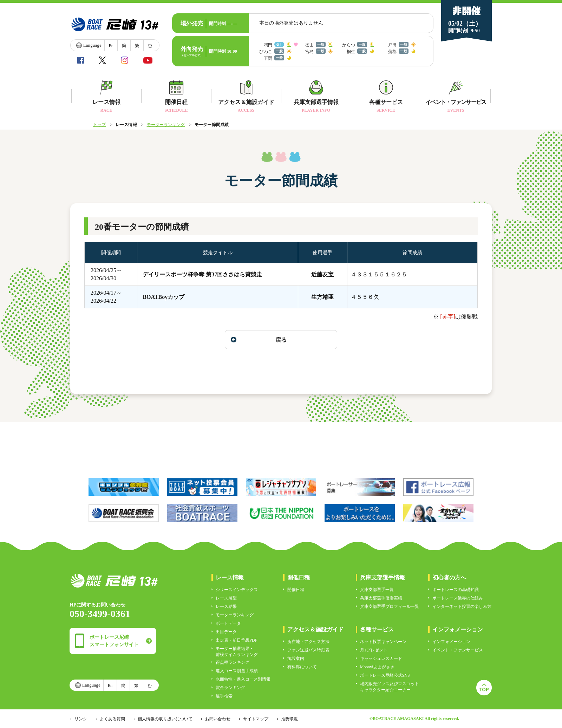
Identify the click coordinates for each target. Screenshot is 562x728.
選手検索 (224, 696)
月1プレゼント (374, 650)
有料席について (302, 667)
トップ (99, 125)
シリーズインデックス (237, 590)
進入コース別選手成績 (237, 671)
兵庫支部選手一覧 (377, 590)
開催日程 (296, 590)
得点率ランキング (233, 662)
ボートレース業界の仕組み (458, 598)
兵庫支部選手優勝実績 (381, 598)
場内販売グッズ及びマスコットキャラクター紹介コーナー (390, 687)
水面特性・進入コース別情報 (243, 679)
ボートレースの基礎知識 (456, 590)
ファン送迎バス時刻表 (308, 650)
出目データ (226, 632)
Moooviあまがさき (377, 667)
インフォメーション (451, 642)
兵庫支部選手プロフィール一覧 (390, 606)
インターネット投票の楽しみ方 (462, 606)
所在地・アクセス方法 (308, 642)
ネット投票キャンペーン (383, 642)
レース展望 (226, 598)
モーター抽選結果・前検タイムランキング (237, 652)
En (111, 46)
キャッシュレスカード (381, 658)
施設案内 (296, 658)
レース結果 (226, 606)
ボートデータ (228, 623)
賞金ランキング (230, 688)
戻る (259, 340)
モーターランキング (166, 125)
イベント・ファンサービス (458, 650)
